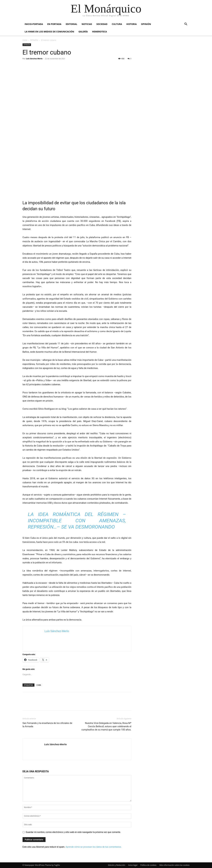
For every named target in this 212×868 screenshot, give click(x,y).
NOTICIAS (87, 24)
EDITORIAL (72, 24)
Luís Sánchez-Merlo (34, 59)
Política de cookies (148, 865)
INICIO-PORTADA (34, 24)
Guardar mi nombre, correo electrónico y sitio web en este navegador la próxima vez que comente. (73, 832)
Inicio (25, 40)
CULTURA (117, 24)
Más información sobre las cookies (175, 865)
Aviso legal (133, 865)
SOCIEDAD (102, 24)
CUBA (39, 685)
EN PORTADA (54, 24)
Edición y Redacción (117, 865)
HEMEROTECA (100, 32)
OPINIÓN (146, 24)
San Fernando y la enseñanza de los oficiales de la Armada (47, 725)
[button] (186, 24)
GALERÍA (83, 32)
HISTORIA (132, 24)
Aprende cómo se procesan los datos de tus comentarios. (94, 847)
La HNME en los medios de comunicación (49, 32)
